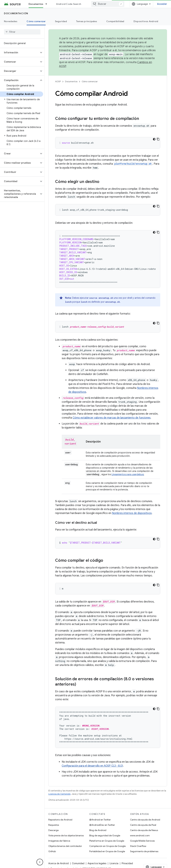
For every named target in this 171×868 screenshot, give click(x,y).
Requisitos (54, 825)
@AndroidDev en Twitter (102, 825)
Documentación (16, 13)
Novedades (11, 21)
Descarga (53, 830)
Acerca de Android (59, 863)
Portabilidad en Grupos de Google (107, 851)
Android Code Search (69, 4)
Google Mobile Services (142, 841)
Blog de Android (98, 830)
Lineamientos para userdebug (128, 474)
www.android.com (140, 835)
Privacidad (127, 863)
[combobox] (116, 4)
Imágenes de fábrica (59, 841)
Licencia (114, 863)
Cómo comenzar (90, 81)
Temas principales (87, 21)
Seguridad (61, 21)
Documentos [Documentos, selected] (36, 4)
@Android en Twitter (100, 820)
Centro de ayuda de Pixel (143, 825)
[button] (20, 53)
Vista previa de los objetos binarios (66, 835)
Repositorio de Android (60, 820)
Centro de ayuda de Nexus (144, 830)
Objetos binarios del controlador (65, 846)
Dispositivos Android (146, 21)
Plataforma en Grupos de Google (107, 841)
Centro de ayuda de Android (145, 820)
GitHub (52, 851)
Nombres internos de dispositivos (132, 513)
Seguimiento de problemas (144, 851)
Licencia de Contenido (59, 794)
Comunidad (78, 863)
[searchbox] (22, 32)
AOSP (58, 81)
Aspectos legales (97, 863)
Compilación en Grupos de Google (107, 846)
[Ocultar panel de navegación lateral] (40, 862)
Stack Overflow (138, 846)
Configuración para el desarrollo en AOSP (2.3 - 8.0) (92, 766)
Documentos (71, 81)
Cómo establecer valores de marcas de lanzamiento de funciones (112, 418)
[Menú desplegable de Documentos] (48, 4)
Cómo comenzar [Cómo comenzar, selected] (36, 21)
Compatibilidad (115, 21)
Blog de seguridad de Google (105, 835)
